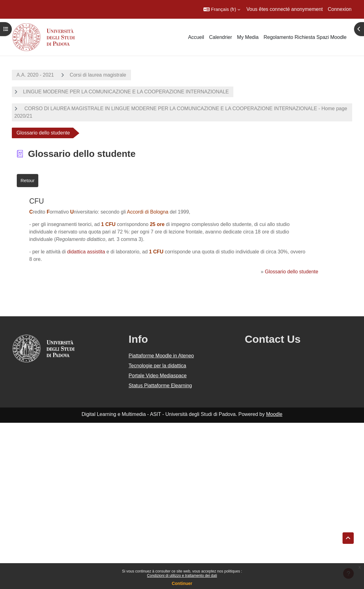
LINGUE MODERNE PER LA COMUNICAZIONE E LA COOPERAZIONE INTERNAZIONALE (126, 92)
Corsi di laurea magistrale (98, 75)
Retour (28, 180)
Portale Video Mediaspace (158, 376)
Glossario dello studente (292, 272)
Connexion (340, 9)
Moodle (274, 414)
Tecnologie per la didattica (157, 366)
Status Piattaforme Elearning (160, 386)
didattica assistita (86, 252)
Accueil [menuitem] (196, 37)
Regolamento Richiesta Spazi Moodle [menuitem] (305, 37)
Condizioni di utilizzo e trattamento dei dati (182, 576)
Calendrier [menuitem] (221, 37)
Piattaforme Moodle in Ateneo (161, 356)
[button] (222, 9)
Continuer (182, 583)
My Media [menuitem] (248, 37)
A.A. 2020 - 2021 (35, 75)
